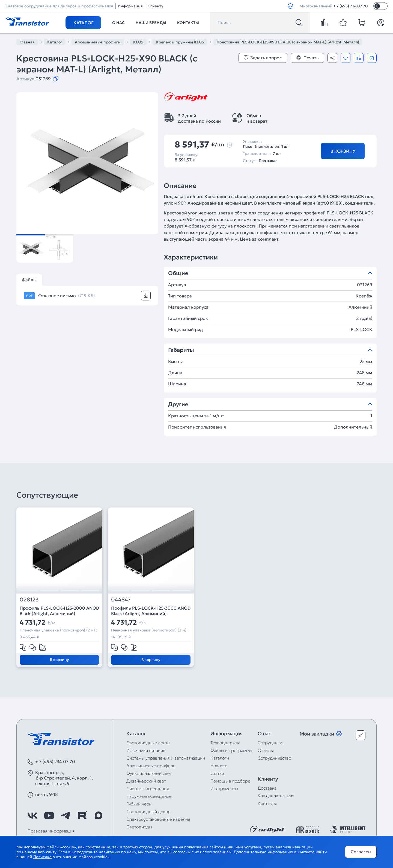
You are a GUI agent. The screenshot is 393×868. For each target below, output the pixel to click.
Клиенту (155, 6)
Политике (42, 857)
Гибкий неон (139, 804)
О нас (118, 23)
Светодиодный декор (148, 811)
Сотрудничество (274, 758)
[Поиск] (299, 23)
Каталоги (220, 758)
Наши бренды (151, 23)
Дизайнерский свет (146, 781)
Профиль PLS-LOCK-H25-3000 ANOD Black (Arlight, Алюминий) (151, 611)
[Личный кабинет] (381, 23)
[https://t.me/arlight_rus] (65, 816)
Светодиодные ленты (148, 743)
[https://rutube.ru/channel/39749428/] (82, 816)
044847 (121, 600)
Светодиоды (139, 827)
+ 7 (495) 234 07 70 (351, 6)
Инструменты (224, 789)
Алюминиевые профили (151, 766)
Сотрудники (270, 743)
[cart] (362, 23)
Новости (219, 766)
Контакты (188, 23)
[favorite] (343, 23)
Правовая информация (51, 831)
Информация (130, 6)
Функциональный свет (149, 773)
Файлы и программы (231, 750)
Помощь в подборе (230, 781)
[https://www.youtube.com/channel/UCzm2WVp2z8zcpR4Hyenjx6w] (49, 816)
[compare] (324, 23)
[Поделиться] (332, 58)
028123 (29, 600)
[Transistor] (27, 21)
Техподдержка (225, 743)
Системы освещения (148, 789)
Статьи (217, 773)
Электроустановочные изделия (158, 819)
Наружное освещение (149, 796)
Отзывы (266, 750)
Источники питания (146, 750)
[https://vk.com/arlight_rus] (32, 816)
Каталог (83, 23)
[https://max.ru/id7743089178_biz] (99, 816)
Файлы (29, 280)
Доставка (267, 788)
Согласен (361, 852)
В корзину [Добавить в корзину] (343, 151)
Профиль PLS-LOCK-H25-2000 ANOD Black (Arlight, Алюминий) (59, 611)
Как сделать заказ (276, 796)
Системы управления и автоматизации (166, 758)
